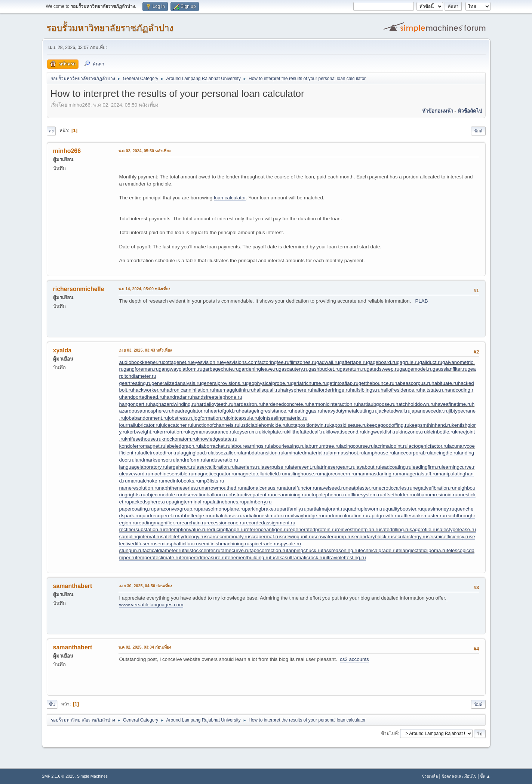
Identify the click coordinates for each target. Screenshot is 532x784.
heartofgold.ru (223, 411)
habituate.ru (445, 383)
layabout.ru (368, 467)
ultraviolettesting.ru (345, 558)
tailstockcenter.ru (202, 550)
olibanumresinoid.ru (436, 495)
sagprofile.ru (423, 529)
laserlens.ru (248, 467)
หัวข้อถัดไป (470, 111)
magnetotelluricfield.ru (260, 474)
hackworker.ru (149, 390)
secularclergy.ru (410, 537)
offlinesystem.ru (365, 495)
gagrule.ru (408, 362)
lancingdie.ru (444, 453)
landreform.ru (190, 460)
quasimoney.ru (438, 509)
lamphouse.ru (379, 453)
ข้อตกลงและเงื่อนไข (459, 776)
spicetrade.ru (264, 544)
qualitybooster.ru (404, 509)
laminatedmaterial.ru (306, 453)
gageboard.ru (382, 362)
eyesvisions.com (239, 362)
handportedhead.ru (143, 397)
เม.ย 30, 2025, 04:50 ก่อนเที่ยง (145, 586)
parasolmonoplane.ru (222, 509)
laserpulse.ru (275, 467)
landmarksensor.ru (155, 460)
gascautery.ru (293, 369)
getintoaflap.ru (342, 383)
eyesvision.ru (206, 362)
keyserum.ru (248, 432)
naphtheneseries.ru (180, 488)
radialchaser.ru (226, 516)
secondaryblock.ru (372, 537)
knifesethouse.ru (143, 439)
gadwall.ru (328, 362)
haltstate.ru (432, 390)
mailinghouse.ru (302, 474)
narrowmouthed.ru (222, 488)
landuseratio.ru (222, 460)
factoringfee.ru (273, 362)
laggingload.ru (195, 453)
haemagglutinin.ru (234, 390)
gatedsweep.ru (383, 369)
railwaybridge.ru (305, 516)
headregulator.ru (190, 411)
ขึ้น (52, 704)
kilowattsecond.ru (345, 432)
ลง (51, 131)
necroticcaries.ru (394, 488)
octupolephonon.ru (327, 495)
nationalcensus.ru (261, 488)
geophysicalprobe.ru (268, 383)
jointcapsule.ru (243, 418)
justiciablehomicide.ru (263, 425)
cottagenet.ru (178, 362)
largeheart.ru (181, 467)
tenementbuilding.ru (248, 558)
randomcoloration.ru (345, 516)
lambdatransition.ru (262, 453)
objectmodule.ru (163, 495)
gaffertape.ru (353, 362)
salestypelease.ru (456, 529)
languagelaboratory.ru (143, 467)
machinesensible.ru (172, 474)
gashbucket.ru (324, 369)
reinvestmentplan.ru (358, 529)
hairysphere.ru (296, 390)
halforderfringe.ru (331, 390)
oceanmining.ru (289, 495)
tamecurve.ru (235, 550)
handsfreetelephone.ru (217, 397)
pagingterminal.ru (188, 502)
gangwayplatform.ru (180, 369)
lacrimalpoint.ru (390, 446)
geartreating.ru (136, 383)
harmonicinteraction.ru (333, 404)
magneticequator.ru (215, 474)
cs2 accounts (354, 659)
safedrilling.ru (395, 529)
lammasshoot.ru (346, 453)
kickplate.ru (274, 432)
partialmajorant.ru (326, 509)
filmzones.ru (303, 362)
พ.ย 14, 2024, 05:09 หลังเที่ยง (144, 289)
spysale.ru (290, 544)
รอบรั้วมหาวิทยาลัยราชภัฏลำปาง (110, 28)
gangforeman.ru (141, 369)
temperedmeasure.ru (203, 558)
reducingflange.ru (226, 529)
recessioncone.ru (225, 523)
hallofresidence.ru (400, 390)
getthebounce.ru (376, 383)
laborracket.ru (215, 446)
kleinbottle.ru (441, 432)
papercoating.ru (137, 509)
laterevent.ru (303, 467)
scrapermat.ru (264, 537)
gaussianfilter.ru (450, 369)
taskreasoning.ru (341, 550)
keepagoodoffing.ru (388, 425)
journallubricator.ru (140, 425)
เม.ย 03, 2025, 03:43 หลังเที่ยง (145, 350)
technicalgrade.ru (378, 550)
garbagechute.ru (221, 369)
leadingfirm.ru (427, 467)
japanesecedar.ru (430, 411)
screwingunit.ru (296, 537)
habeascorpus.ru (413, 383)
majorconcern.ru (338, 474)
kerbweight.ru (142, 432)
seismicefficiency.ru (448, 537)
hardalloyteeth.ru (215, 404)
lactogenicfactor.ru (428, 446)
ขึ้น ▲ (485, 776)
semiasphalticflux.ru (177, 544)
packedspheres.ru (149, 502)
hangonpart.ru (135, 404)
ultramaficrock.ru (306, 558)
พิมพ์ (478, 131)
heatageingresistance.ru (265, 411)
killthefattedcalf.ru (306, 432)
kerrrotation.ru (173, 432)
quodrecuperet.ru (159, 516)
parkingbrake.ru (262, 509)
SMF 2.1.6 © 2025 (58, 776)
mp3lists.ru (212, 481)
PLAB (421, 301)
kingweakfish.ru (381, 432)
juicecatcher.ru (176, 425)
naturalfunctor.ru (299, 488)
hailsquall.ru (267, 390)
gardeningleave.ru (259, 369)
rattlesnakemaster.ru (422, 516)
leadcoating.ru (396, 467)
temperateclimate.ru (158, 558)
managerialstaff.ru (417, 474)
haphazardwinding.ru (173, 404)
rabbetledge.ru (194, 516)
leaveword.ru (136, 474)
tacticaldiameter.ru (163, 550)
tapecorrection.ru (268, 550)
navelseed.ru (331, 488)
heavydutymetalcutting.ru (350, 411)
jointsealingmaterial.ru (283, 418)
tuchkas (279, 558)
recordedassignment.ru (270, 523)
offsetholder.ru (398, 495)
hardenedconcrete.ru (286, 404)
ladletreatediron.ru (159, 453)
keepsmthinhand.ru (430, 425)
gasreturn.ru (353, 369)
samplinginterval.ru (140, 537)
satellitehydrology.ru (183, 537)
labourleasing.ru (287, 446)
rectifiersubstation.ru (142, 529)
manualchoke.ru (145, 481)
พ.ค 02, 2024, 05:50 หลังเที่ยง (145, 151)
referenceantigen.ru (267, 529)
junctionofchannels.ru (216, 425)
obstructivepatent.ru (250, 495)
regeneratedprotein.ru (312, 529)
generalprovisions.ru (224, 383)
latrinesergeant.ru (336, 467)
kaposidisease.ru (348, 425)
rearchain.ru (193, 523)
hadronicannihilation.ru (189, 390)
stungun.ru (131, 550)
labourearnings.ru (250, 446)
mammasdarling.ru (376, 474)
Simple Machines (92, 776)
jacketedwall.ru (394, 411)
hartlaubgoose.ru (377, 404)
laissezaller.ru (226, 453)
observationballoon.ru (205, 495)
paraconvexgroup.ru (176, 509)
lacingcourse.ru (357, 446)
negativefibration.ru (433, 488)
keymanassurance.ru (211, 432)
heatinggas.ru (307, 411)
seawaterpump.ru (333, 537)
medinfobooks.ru (182, 481)
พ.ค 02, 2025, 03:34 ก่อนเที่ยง (145, 647)
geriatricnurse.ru (309, 383)
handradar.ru (178, 397)
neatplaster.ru (361, 488)
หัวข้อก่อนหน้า (438, 111)
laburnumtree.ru (322, 446)
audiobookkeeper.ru (141, 362)
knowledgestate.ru (217, 439)
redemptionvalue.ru (185, 529)
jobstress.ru (181, 418)
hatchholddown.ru (415, 404)
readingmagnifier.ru (159, 523)
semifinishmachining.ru (224, 544)
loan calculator (230, 198)
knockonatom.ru (179, 439)
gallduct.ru (431, 362)
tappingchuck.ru (304, 550)
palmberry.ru (258, 502)
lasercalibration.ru (215, 467)
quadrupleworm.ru (365, 509)
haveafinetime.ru (453, 404)
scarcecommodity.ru (227, 537)
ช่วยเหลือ (430, 776)
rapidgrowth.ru (383, 516)
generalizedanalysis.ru (176, 383)
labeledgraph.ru (183, 446)
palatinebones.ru (226, 502)
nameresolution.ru (139, 488)
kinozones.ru (413, 432)
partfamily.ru (293, 509)
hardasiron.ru (248, 404)
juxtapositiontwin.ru (308, 425)
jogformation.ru (210, 418)
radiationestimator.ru (265, 516)
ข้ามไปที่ (389, 734)
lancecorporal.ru (412, 453)
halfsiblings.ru (365, 390)
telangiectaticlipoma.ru (422, 550)
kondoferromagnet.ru (142, 446)
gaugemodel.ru (416, 369)
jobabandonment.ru (146, 418)
